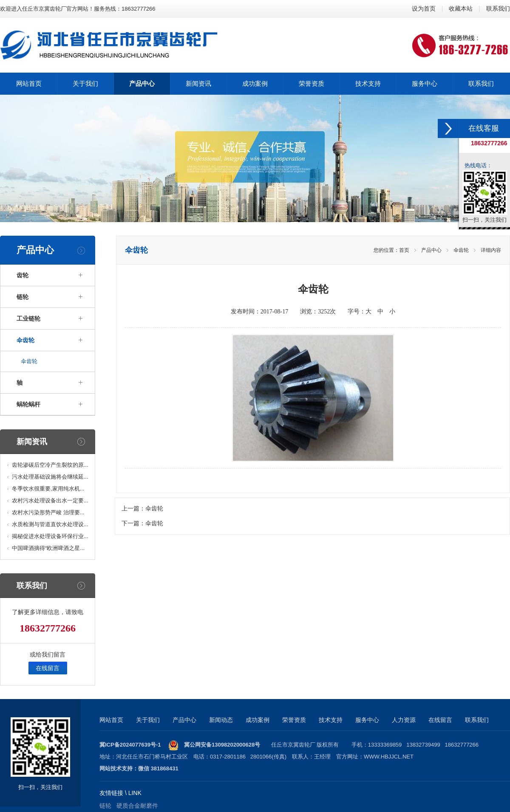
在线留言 (48, 668)
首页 (404, 250)
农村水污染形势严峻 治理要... (48, 512)
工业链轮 (28, 319)
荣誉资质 (294, 720)
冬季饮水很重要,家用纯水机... (48, 489)
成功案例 (258, 720)
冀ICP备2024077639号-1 (130, 745)
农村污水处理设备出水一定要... (50, 500)
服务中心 (367, 720)
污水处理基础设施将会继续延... (50, 477)
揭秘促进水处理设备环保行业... (50, 536)
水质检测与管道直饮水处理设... (50, 524)
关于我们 (148, 720)
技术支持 (331, 720)
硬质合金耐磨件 (137, 806)
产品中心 (431, 250)
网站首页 (111, 720)
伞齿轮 (25, 340)
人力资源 (404, 720)
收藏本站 (461, 8)
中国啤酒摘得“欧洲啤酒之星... (48, 548)
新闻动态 (221, 720)
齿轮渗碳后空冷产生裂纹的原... (50, 465)
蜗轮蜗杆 (28, 404)
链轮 (23, 297)
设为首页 (424, 8)
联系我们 (498, 8)
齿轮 (23, 275)
